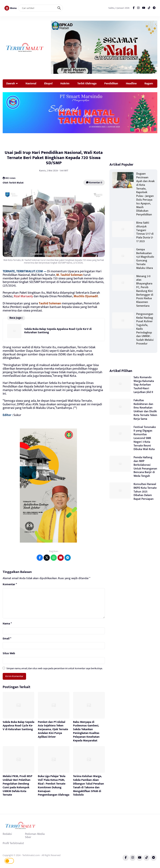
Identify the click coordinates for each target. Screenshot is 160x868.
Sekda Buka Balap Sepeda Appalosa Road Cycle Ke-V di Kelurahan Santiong (58, 331)
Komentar (10, 584)
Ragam (149, 83)
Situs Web (9, 653)
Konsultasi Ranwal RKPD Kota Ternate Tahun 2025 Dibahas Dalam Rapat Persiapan (145, 492)
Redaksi (7, 834)
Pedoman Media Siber (35, 836)
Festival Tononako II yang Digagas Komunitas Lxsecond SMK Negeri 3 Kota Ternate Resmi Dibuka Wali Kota (145, 438)
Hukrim (65, 83)
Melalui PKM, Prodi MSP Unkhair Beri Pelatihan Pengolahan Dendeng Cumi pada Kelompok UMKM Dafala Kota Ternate (17, 786)
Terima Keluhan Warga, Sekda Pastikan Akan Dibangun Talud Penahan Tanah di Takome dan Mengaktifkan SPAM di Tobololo (88, 786)
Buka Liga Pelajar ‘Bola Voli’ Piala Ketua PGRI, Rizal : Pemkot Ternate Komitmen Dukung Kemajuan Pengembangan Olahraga (54, 786)
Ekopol (48, 83)
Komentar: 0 (94, 182)
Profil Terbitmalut (13, 843)
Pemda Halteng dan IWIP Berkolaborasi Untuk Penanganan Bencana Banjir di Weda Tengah (145, 467)
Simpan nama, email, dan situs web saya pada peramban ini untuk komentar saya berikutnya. (55, 668)
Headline (131, 83)
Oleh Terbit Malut (13, 182)
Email (7, 639)
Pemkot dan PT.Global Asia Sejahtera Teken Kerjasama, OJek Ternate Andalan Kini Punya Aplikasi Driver (53, 729)
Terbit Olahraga (87, 83)
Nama (7, 624)
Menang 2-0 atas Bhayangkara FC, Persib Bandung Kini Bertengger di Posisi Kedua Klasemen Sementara (145, 291)
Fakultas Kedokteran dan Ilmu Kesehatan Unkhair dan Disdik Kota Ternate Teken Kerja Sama (145, 410)
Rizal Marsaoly (23, 296)
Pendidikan (111, 83)
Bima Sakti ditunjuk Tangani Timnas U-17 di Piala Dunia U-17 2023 (145, 232)
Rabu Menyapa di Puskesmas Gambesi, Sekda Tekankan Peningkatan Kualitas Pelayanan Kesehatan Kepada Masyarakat (86, 731)
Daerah (11, 83)
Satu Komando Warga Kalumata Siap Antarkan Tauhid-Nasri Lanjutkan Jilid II (144, 385)
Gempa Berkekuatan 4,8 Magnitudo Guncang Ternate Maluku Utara (145, 259)
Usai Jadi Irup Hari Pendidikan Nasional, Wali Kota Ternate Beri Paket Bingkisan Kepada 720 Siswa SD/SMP (54, 158)
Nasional (31, 83)
